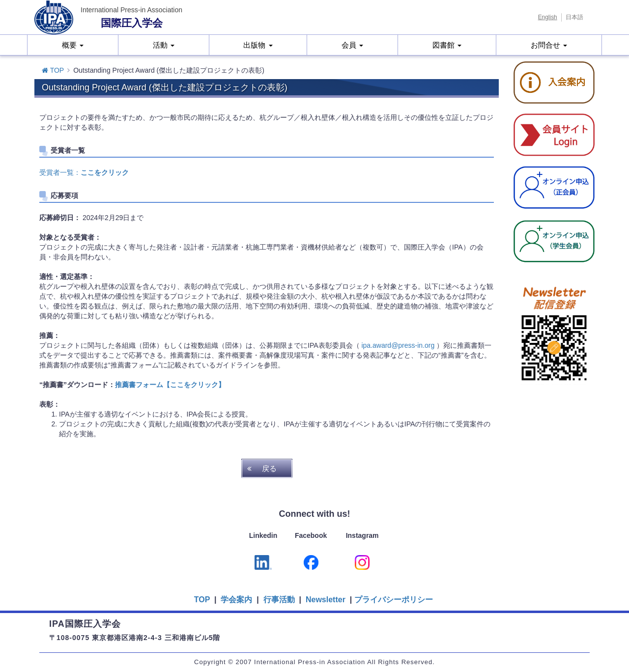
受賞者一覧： (84, 172)
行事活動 (279, 600)
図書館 (447, 45)
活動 (164, 45)
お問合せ (549, 45)
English (548, 17)
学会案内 (236, 600)
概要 (73, 45)
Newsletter (325, 600)
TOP (53, 70)
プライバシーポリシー (394, 600)
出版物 (258, 45)
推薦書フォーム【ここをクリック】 (170, 385)
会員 (352, 45)
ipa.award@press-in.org (398, 345)
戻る (269, 468)
